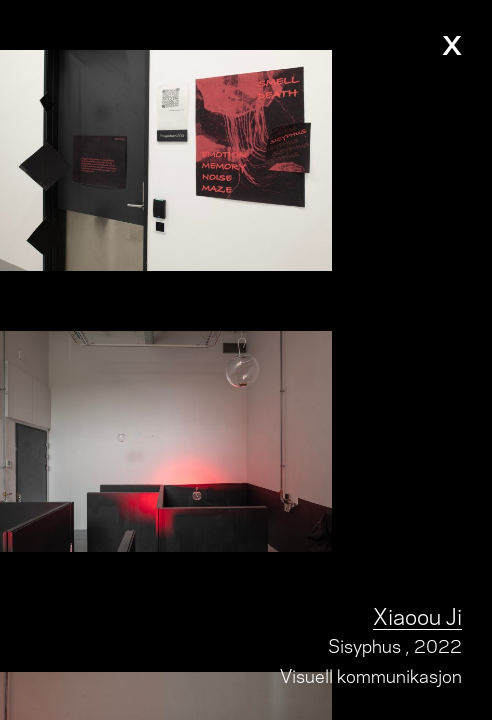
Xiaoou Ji (417, 614)
